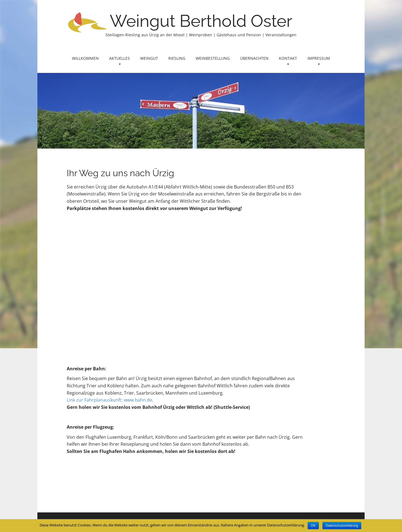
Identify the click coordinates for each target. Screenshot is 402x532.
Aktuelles (119, 60)
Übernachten (254, 58)
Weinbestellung (213, 58)
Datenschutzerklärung (342, 526)
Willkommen (85, 58)
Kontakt (288, 60)
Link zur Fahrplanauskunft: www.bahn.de (109, 400)
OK (313, 526)
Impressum (319, 60)
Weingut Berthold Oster (201, 21)
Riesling (177, 58)
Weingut (149, 58)
